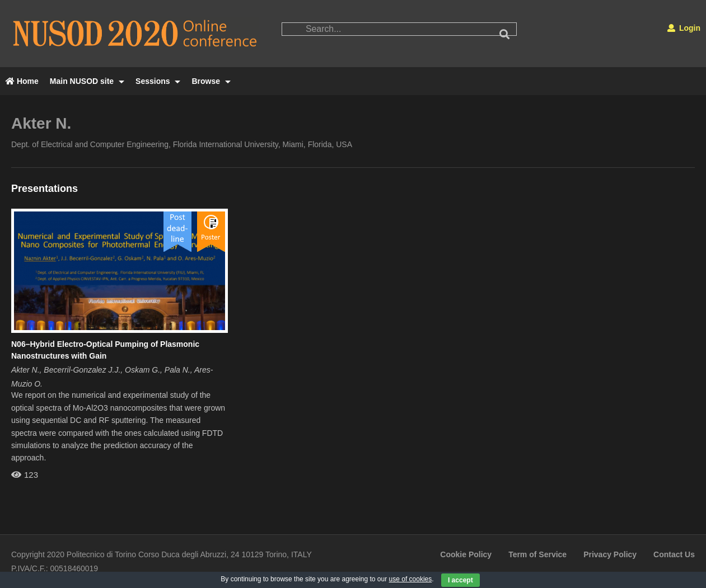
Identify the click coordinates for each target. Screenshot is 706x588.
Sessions (158, 81)
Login (684, 28)
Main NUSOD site (87, 81)
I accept (460, 580)
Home (22, 81)
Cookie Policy (466, 554)
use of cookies (411, 579)
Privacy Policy (610, 554)
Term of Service (537, 554)
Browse (211, 81)
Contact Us (674, 554)
